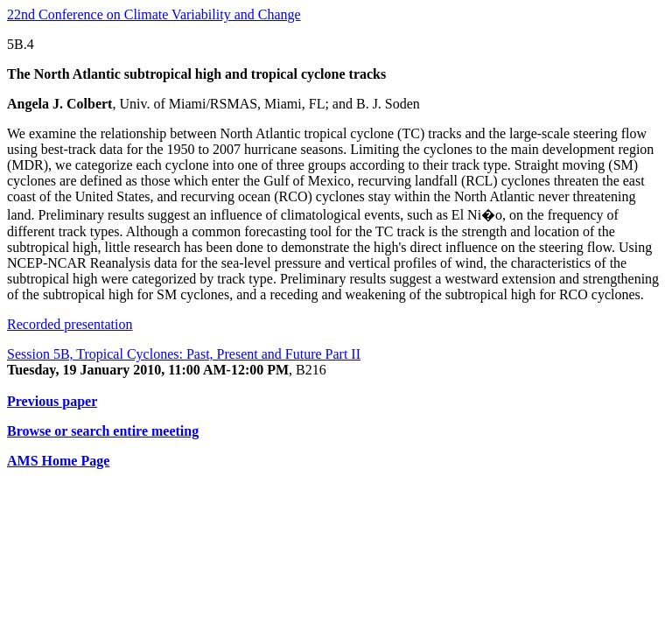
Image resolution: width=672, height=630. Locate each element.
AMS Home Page (58, 461)
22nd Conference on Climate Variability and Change (154, 14)
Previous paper (52, 401)
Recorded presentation (70, 324)
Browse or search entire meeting (103, 431)
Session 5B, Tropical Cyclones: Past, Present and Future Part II (184, 354)
